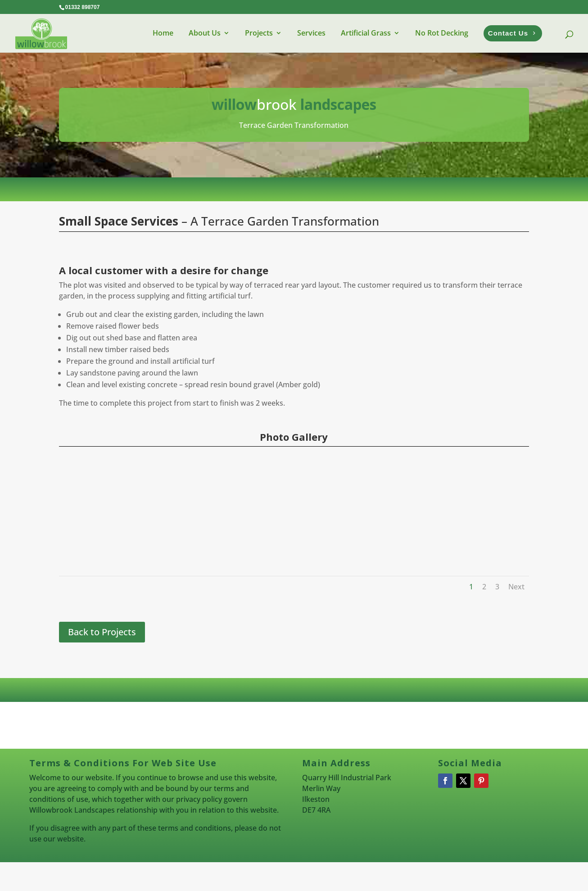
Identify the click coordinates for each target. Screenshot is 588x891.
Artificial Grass (366, 33)
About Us (205, 33)
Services (311, 33)
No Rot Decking (442, 33)
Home (163, 33)
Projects (259, 33)
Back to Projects (102, 632)
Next (516, 587)
